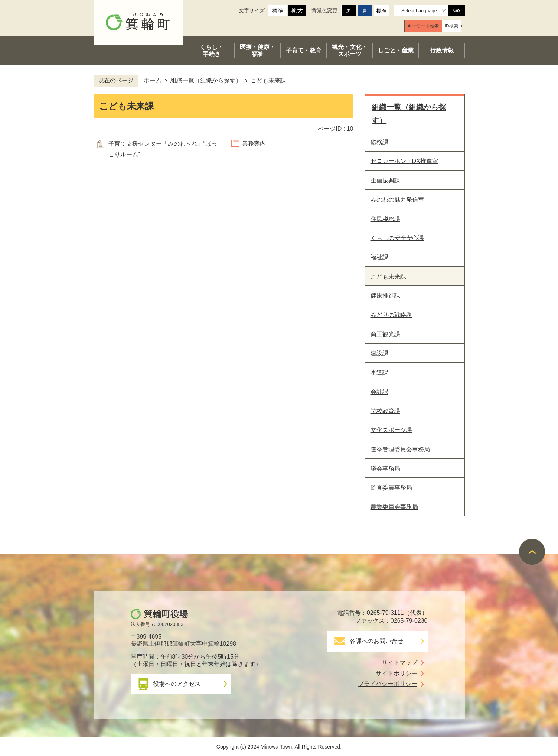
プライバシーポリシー (388, 684)
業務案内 (254, 144)
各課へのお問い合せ (376, 641)
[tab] (423, 26)
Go (457, 10)
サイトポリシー (397, 673)
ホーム (153, 80)
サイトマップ (399, 663)
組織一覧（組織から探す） (206, 80)
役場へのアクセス (177, 684)
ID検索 (451, 26)
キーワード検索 (423, 26)
